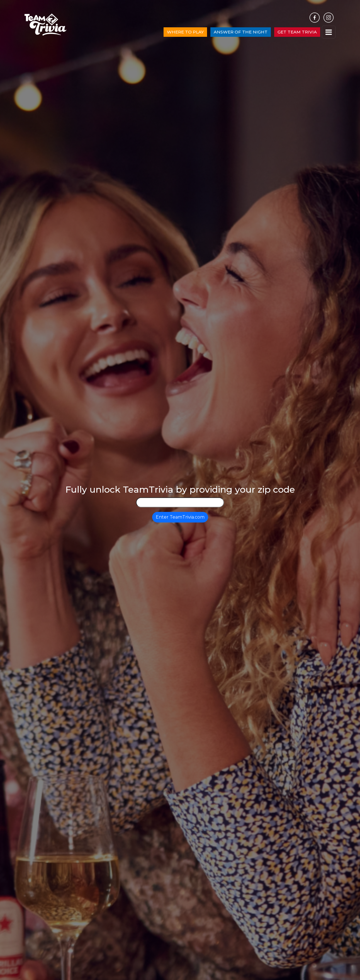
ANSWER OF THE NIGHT (241, 32)
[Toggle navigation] (329, 32)
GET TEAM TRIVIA (297, 32)
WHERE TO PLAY (185, 32)
